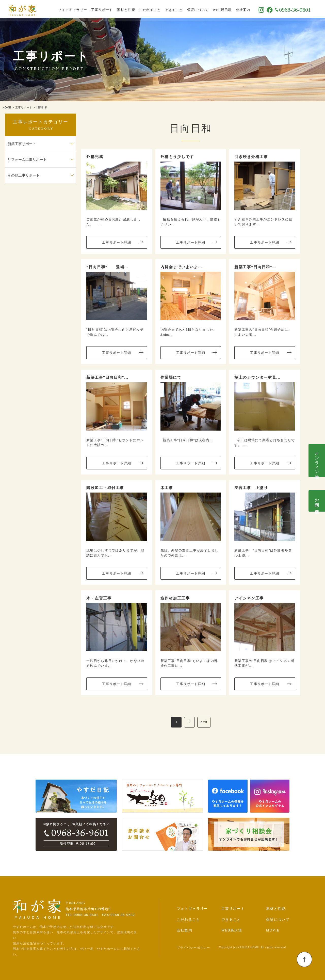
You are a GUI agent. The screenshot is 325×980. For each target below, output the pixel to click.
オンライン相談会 (317, 461)
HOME (7, 107)
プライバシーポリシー (193, 948)
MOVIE (273, 930)
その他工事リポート (24, 175)
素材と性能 (132, 9)
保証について (204, 9)
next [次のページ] (204, 722)
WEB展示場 (228, 9)
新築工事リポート (22, 144)
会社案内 (249, 9)
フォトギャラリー (79, 9)
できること (180, 9)
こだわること (156, 9)
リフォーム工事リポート (27, 160)
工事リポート (108, 9)
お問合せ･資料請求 (317, 501)
